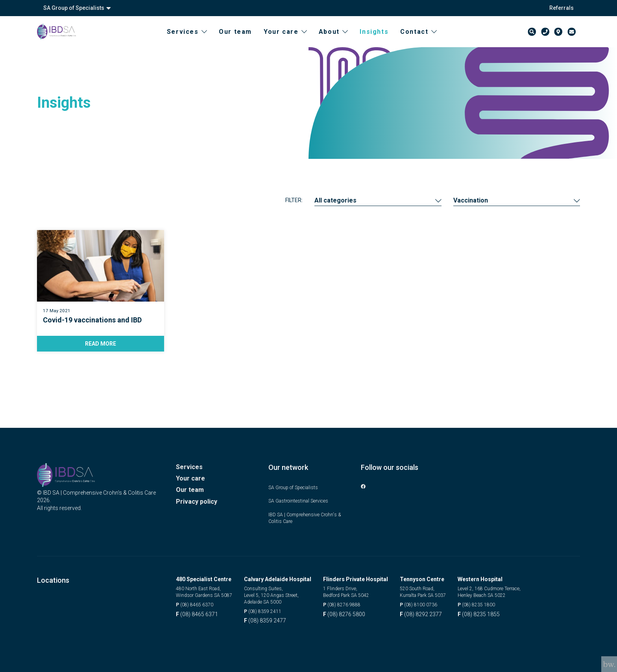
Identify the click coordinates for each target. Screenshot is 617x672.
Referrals (562, 8)
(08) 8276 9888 (354, 604)
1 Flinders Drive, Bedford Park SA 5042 (360, 590)
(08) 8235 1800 (497, 604)
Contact (426, 40)
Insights (381, 40)
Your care (293, 40)
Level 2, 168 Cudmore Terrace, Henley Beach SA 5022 (512, 590)
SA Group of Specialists (77, 8)
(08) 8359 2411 (275, 611)
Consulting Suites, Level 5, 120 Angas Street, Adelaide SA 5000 (284, 594)
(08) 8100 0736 (431, 604)
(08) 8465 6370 (197, 604)
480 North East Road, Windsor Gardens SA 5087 (209, 590)
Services (194, 40)
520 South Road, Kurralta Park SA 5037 (436, 590)
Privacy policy (199, 501)
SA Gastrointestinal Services (303, 497)
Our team (243, 40)
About (341, 40)
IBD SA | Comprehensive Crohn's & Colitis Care (308, 514)
